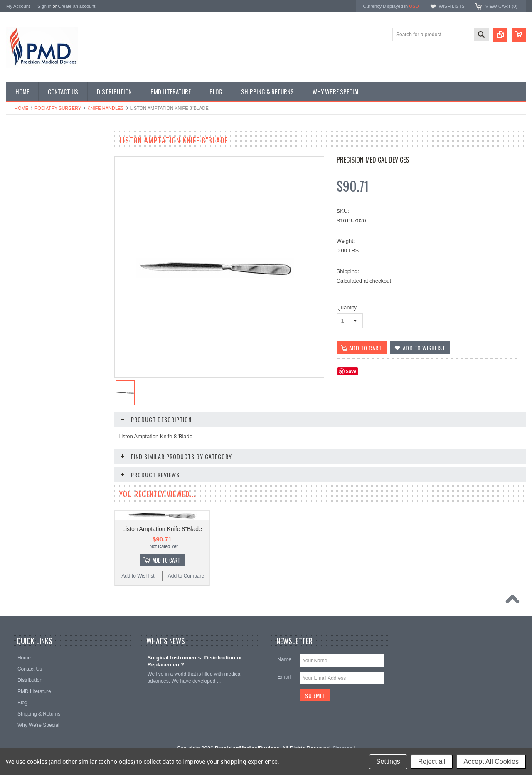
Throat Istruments (30, 353)
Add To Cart (60, 480)
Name (284, 696)
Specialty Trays (28, 170)
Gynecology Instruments (38, 240)
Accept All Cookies (491, 761)
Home (21, 108)
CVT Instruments (30, 156)
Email (284, 714)
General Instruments (33, 226)
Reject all (432, 761)
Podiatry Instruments (34, 325)
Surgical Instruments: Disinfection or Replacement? (195, 698)
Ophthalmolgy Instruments (40, 283)
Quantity (347, 307)
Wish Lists (451, 6)
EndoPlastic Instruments (38, 212)
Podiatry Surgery (58, 108)
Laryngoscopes (28, 254)
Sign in (44, 6)
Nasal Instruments (31, 269)
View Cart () (501, 6)
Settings (388, 761)
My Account (18, 6)
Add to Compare (81, 496)
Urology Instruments (33, 367)
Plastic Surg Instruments (38, 311)
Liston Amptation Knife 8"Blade (162, 551)
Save (351, 371)
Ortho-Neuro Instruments (38, 297)
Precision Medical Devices (373, 160)
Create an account (76, 6)
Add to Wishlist (31, 496)
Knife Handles (105, 108)
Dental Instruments (32, 184)
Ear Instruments (28, 198)
